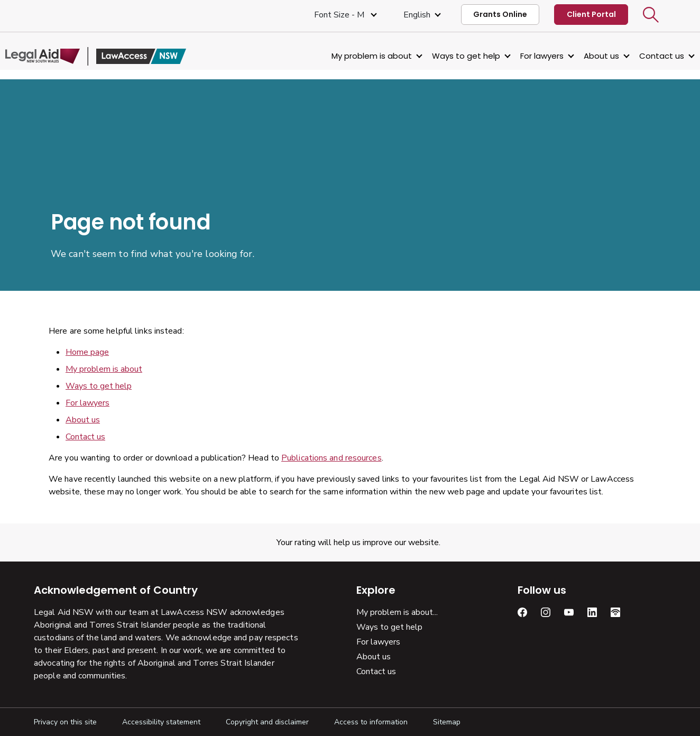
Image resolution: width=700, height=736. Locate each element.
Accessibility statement (161, 722)
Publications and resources (331, 458)
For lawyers (513, 56)
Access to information (371, 722)
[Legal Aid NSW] (124, 56)
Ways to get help (438, 56)
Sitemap (447, 722)
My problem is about (343, 56)
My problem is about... (397, 612)
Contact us (633, 56)
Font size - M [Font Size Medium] (340, 15)
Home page (87, 352)
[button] (651, 15)
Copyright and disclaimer (267, 722)
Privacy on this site (65, 722)
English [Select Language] (417, 15)
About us (573, 56)
